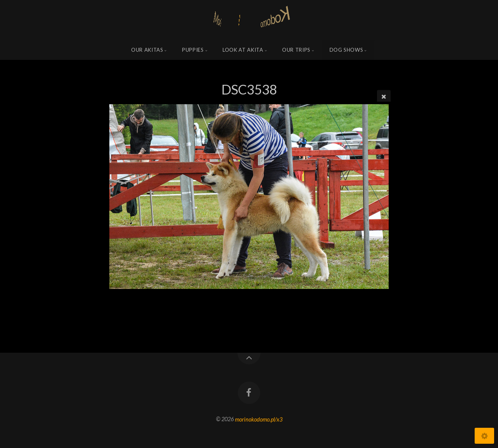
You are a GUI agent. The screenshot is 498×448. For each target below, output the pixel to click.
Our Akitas (147, 50)
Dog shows (346, 50)
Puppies (193, 50)
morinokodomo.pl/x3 (259, 419)
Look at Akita (243, 50)
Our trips (296, 50)
